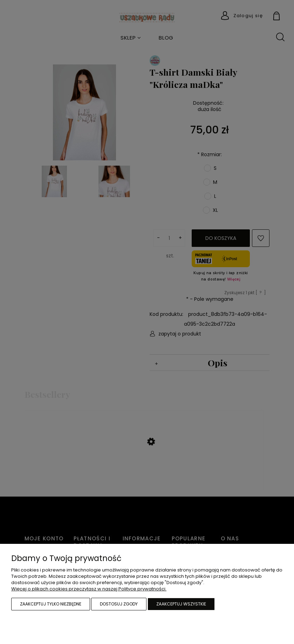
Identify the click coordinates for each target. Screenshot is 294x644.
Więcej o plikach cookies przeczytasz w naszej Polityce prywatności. (89, 589)
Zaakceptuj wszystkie (181, 604)
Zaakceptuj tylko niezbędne (51, 604)
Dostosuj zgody (119, 604)
